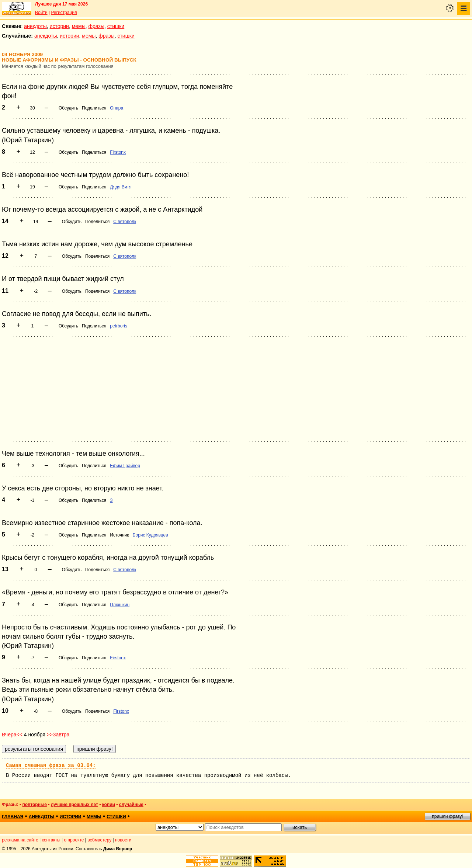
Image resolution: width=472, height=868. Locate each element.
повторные (34, 805)
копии (109, 805)
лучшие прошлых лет (74, 805)
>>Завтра (58, 735)
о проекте (74, 840)
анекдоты (35, 26)
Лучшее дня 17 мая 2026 (61, 4)
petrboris (119, 326)
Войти (41, 13)
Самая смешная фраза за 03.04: (51, 765)
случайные (131, 805)
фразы (96, 26)
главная (13, 817)
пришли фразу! (447, 816)
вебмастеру (99, 840)
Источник (119, 535)
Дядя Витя (121, 187)
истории (59, 26)
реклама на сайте (20, 840)
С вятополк (125, 222)
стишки (116, 26)
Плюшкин (120, 605)
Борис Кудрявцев (150, 535)
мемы (79, 26)
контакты (51, 840)
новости (123, 840)
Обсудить (68, 108)
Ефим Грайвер (125, 466)
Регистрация (64, 13)
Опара (117, 108)
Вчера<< (12, 735)
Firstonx (118, 152)
